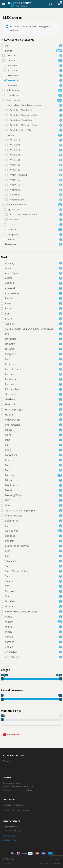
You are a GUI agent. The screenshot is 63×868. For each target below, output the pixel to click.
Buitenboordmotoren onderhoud (18, 790)
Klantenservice (9, 840)
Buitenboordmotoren (12, 783)
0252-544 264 (9, 836)
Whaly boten (8, 761)
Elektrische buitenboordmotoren (18, 787)
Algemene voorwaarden (50, 863)
